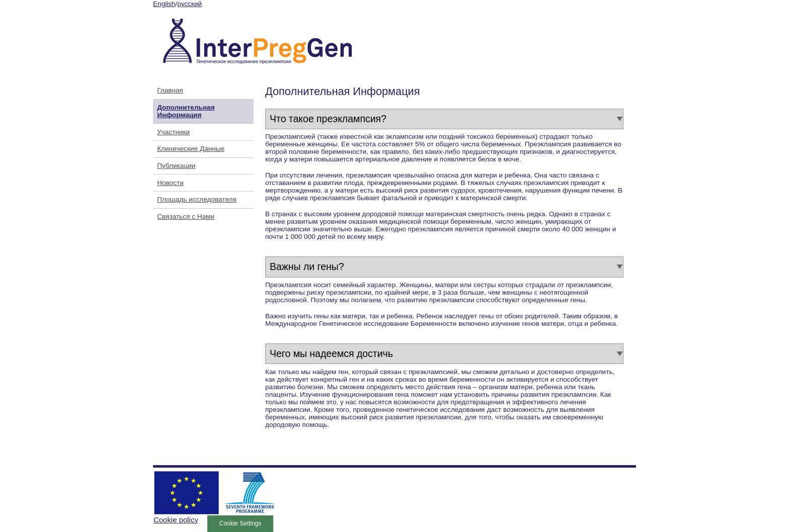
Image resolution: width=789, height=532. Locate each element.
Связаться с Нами (186, 216)
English (164, 4)
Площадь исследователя (197, 199)
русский (189, 4)
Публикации (176, 166)
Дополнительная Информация (186, 111)
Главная (170, 90)
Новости (170, 183)
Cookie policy (176, 520)
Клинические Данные (191, 149)
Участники (173, 132)
